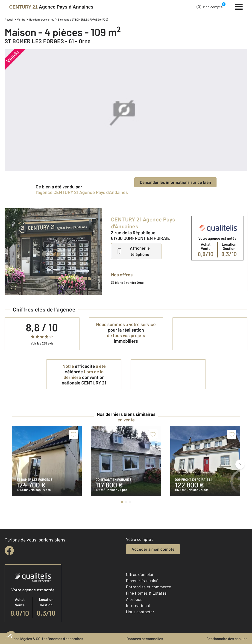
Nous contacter (140, 612)
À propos (134, 599)
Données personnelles (145, 639)
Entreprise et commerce (149, 587)
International (138, 605)
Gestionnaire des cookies (227, 639)
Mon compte (210, 7)
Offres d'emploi (140, 574)
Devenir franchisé (142, 581)
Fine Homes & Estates (146, 593)
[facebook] (9, 550)
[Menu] (239, 6)
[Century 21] (51, 7)
